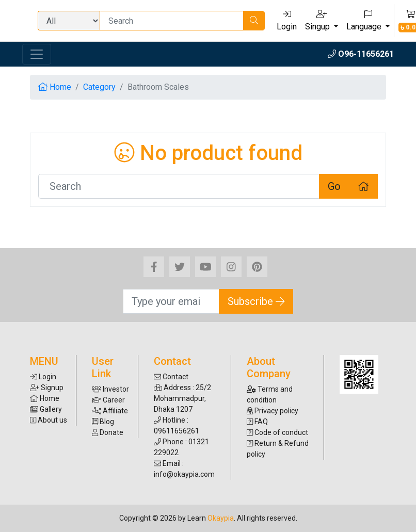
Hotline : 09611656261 (177, 425)
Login (287, 21)
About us (49, 420)
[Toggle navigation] (37, 54)
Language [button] (365, 21)
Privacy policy (273, 411)
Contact (171, 377)
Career (108, 400)
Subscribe (256, 301)
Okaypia (221, 518)
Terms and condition (270, 394)
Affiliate (110, 411)
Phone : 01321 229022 (181, 447)
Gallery (46, 409)
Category (99, 87)
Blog (103, 422)
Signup (47, 388)
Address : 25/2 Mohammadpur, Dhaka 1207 (182, 398)
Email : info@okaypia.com (184, 469)
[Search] (172, 21)
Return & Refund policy (278, 449)
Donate (108, 432)
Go (334, 186)
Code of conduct (277, 432)
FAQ (257, 422)
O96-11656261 (361, 54)
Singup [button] (318, 21)
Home (55, 87)
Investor (110, 389)
